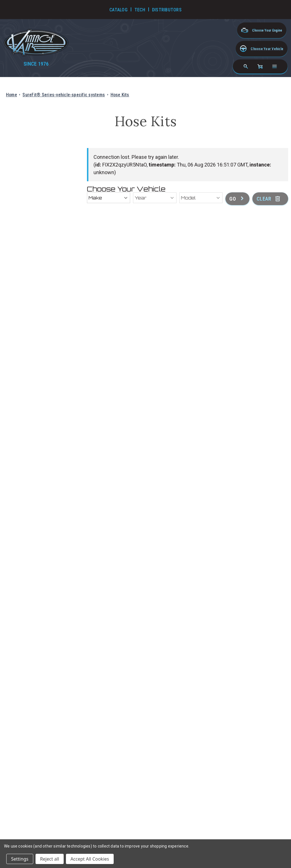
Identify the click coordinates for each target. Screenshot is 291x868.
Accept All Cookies (90, 859)
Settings (20, 859)
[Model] (201, 198)
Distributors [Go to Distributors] (167, 10)
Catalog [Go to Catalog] (119, 10)
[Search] (246, 66)
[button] (262, 49)
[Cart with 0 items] (260, 66)
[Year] (155, 198)
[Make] (109, 198)
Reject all (50, 859)
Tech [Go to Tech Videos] (140, 10)
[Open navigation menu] (275, 66)
